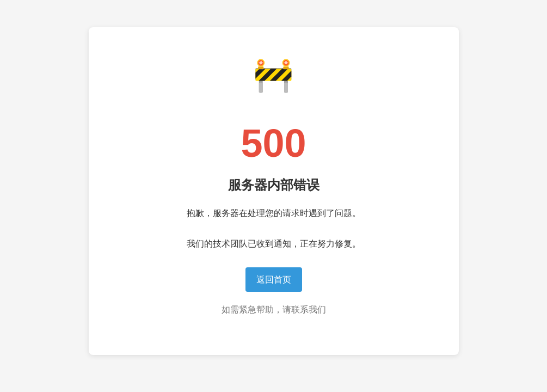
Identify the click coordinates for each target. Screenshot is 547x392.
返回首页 (274, 280)
